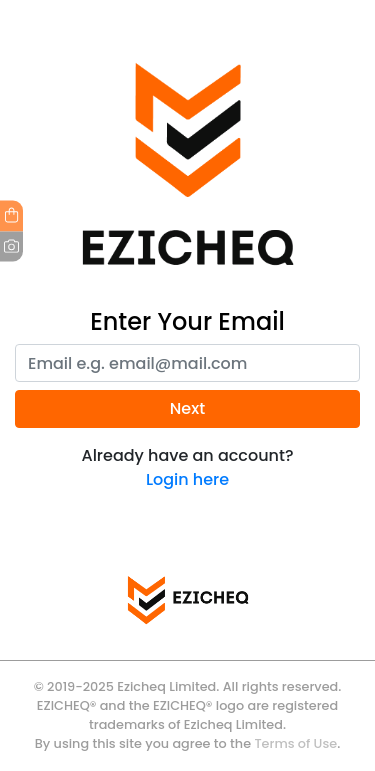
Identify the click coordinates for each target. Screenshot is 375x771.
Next (187, 408)
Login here (187, 479)
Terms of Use (295, 743)
